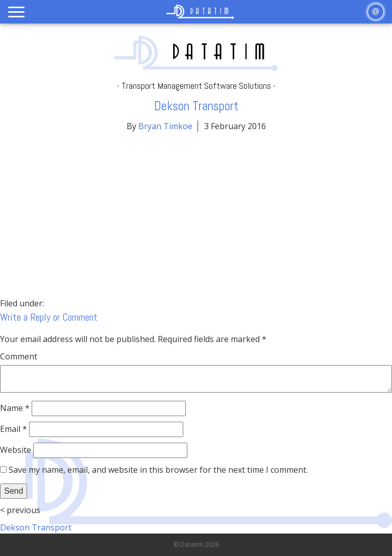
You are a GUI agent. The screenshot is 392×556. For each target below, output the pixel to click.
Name (15, 408)
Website (16, 450)
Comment (19, 356)
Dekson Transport (36, 527)
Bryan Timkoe (165, 126)
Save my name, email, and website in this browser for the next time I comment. (158, 470)
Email (14, 429)
